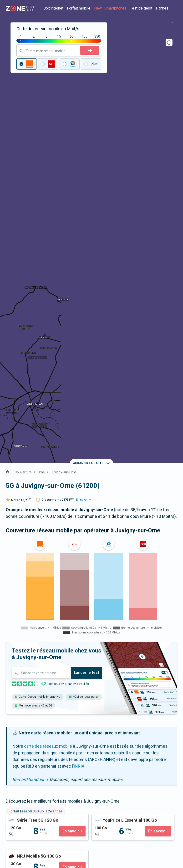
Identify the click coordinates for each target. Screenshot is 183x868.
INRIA (79, 420)
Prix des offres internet (28, 792)
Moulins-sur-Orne (83, 643)
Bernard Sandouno (30, 433)
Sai (12, 629)
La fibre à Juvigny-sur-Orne (91, 586)
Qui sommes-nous (23, 749)
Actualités (15, 763)
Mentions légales (22, 834)
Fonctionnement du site (28, 841)
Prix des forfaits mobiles (29, 798)
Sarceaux (100, 629)
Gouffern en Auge (25, 658)
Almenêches (63, 658)
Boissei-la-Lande (134, 629)
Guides (12, 769)
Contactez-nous (21, 693)
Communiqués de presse (30, 756)
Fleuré (139, 643)
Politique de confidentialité (31, 847)
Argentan (74, 629)
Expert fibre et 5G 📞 (25, 700)
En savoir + (83, 153)
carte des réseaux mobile (48, 400)
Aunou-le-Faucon (40, 629)
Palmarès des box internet (30, 812)
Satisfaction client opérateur (33, 805)
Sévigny (50, 643)
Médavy (116, 643)
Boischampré (21, 643)
